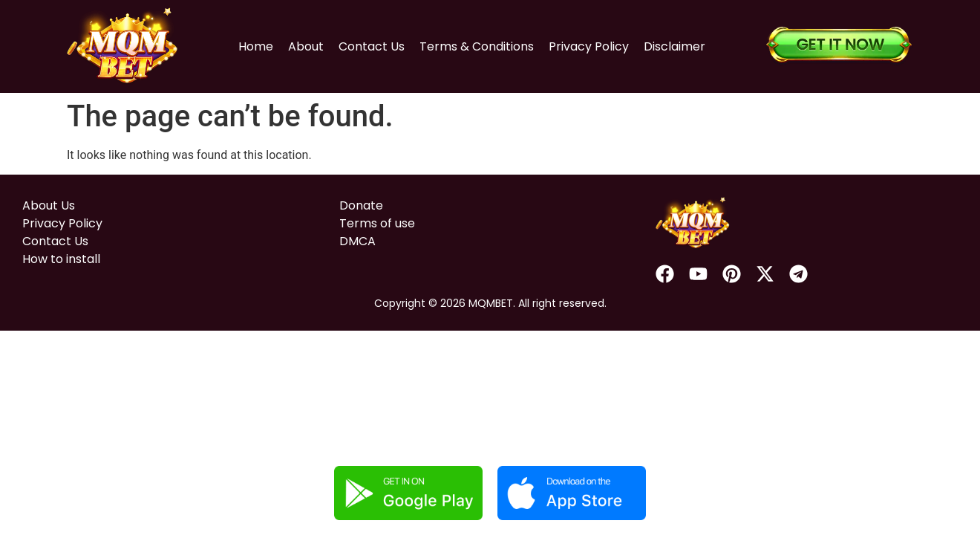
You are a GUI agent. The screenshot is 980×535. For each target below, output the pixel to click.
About (306, 46)
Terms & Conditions (477, 46)
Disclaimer (674, 46)
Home (256, 46)
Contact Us (372, 46)
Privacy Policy (589, 46)
